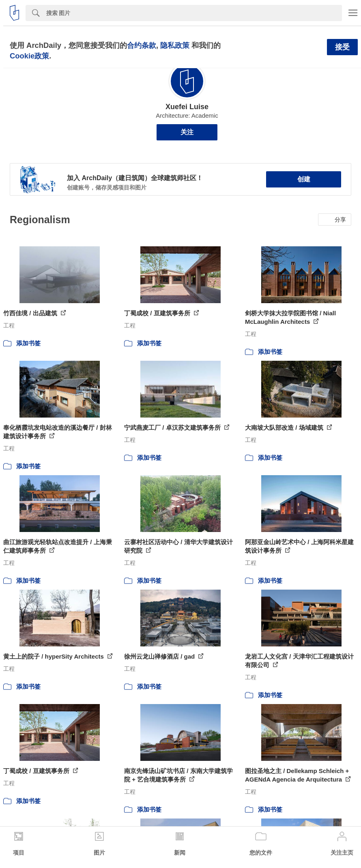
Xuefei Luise (187, 107)
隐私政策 (175, 45)
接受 (342, 47)
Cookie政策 (29, 56)
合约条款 (142, 45)
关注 (187, 132)
